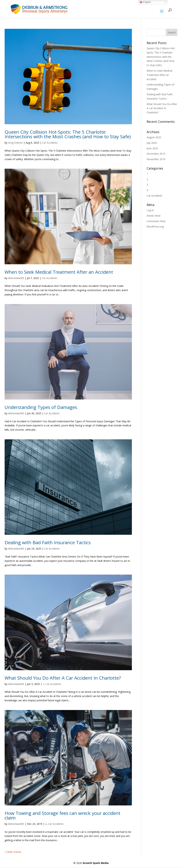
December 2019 (156, 154)
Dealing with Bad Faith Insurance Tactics (48, 542)
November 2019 (156, 159)
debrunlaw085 (16, 278)
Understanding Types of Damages (41, 407)
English (145, 2)
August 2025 (154, 137)
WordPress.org (155, 227)
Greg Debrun (15, 143)
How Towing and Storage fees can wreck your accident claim (62, 815)
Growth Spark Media (96, 863)
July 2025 (152, 143)
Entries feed (153, 216)
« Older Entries (13, 852)
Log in (150, 210)
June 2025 (152, 148)
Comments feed (156, 221)
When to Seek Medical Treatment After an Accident (59, 272)
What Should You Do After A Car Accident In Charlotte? (63, 678)
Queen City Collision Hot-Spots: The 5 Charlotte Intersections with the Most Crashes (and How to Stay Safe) (68, 134)
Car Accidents (50, 143)
